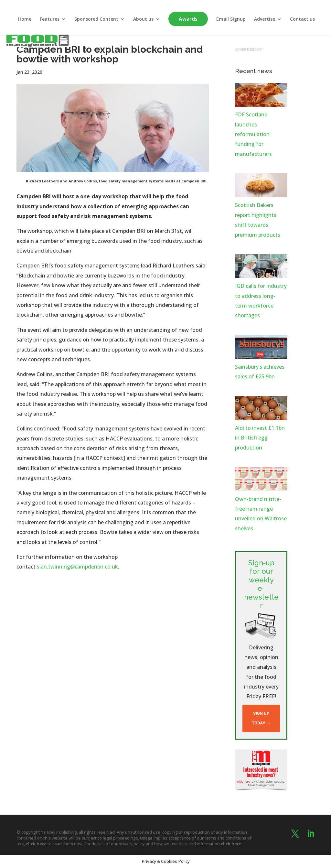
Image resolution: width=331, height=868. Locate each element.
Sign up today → (261, 718)
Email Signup (231, 19)
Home (25, 19)
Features (50, 19)
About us (143, 19)
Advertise (265, 19)
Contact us (302, 19)
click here (36, 844)
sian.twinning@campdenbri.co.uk (77, 567)
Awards (188, 19)
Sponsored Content (96, 19)
